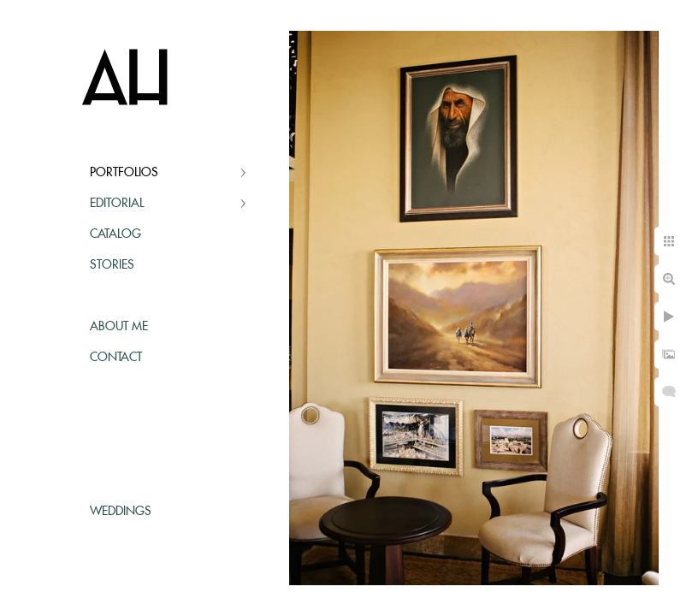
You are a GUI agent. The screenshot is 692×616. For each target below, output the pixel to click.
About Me (119, 327)
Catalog (115, 234)
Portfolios (124, 173)
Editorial (117, 204)
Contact (116, 358)
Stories (112, 265)
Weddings (121, 512)
